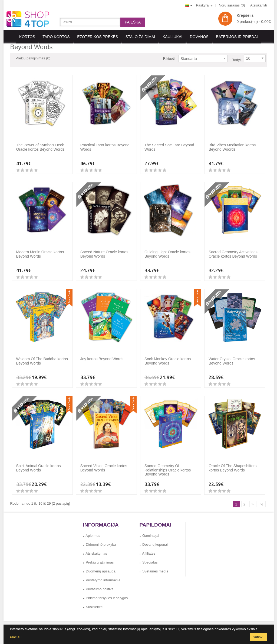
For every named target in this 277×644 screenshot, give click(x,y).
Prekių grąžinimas (98, 558)
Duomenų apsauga (99, 567)
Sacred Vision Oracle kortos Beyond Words (104, 464)
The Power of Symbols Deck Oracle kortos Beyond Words (40, 143)
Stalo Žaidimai (140, 37)
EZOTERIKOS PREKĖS (98, 37)
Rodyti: (237, 58)
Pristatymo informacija (102, 576)
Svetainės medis (154, 567)
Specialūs (149, 558)
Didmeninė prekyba (100, 540)
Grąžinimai (146, 623)
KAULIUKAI (172, 37)
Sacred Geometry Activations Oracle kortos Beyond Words (233, 250)
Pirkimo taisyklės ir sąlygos (105, 594)
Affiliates (148, 549)
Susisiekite (93, 603)
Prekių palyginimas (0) (33, 58)
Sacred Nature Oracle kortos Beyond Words (104, 250)
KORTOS (27, 37)
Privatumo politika (98, 585)
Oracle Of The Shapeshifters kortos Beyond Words (233, 464)
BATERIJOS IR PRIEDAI (237, 37)
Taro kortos (56, 37)
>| (261, 500)
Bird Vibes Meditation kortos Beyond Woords (232, 143)
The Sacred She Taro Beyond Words (169, 143)
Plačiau (16, 637)
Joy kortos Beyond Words (102, 355)
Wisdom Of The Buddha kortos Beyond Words (42, 357)
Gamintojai (149, 532)
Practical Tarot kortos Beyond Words (105, 143)
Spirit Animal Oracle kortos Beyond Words (39, 464)
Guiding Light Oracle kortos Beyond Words (167, 250)
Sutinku (258, 637)
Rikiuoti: (169, 58)
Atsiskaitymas (95, 549)
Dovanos (199, 37)
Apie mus (92, 532)
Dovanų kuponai (154, 540)
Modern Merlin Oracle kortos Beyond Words (40, 250)
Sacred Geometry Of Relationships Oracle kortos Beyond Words (168, 466)
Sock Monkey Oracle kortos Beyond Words (168, 357)
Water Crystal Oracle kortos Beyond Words (232, 357)
